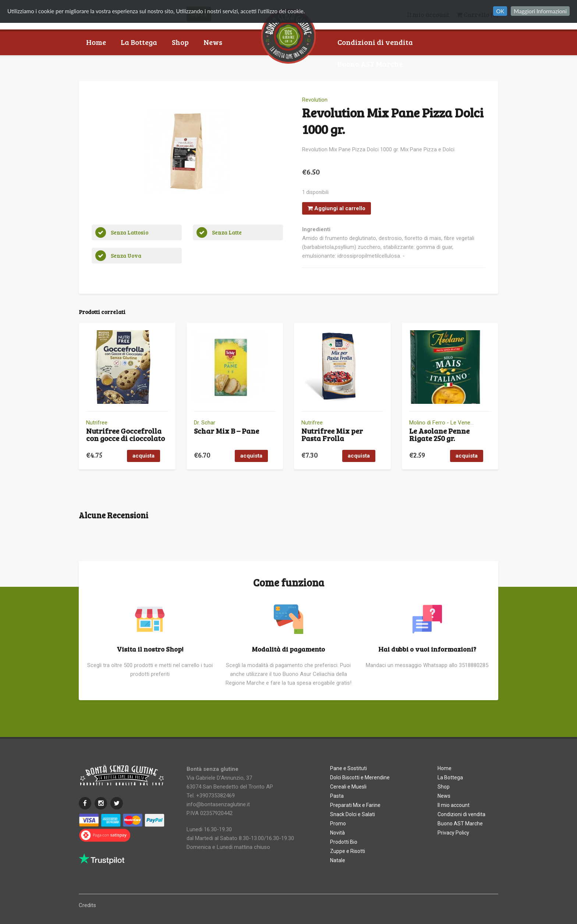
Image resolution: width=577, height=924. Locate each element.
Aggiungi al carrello (337, 208)
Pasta (337, 796)
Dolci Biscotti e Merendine (360, 777)
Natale (338, 860)
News (213, 42)
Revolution (315, 100)
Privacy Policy (453, 833)
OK (500, 11)
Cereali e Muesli (348, 787)
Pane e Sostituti (348, 768)
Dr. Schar (205, 423)
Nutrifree (97, 423)
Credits (87, 905)
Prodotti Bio (344, 842)
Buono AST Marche (370, 64)
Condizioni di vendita (375, 42)
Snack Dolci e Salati (353, 814)
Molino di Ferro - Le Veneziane (446, 423)
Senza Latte (227, 232)
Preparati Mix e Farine (355, 805)
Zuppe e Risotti (348, 851)
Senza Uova (126, 255)
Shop (180, 42)
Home (96, 42)
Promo (338, 824)
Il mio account (454, 805)
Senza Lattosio (130, 232)
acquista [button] (144, 456)
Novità (337, 833)
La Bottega (139, 42)
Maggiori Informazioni (540, 11)
